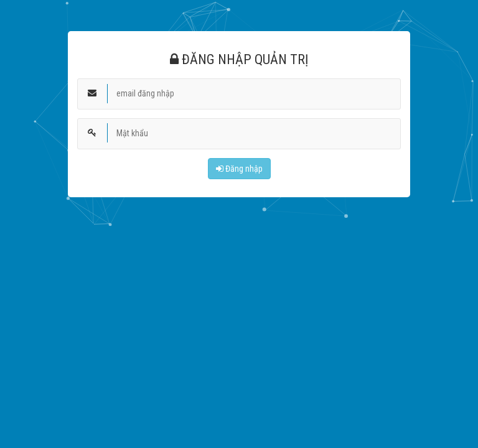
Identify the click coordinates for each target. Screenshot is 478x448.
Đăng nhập (239, 169)
